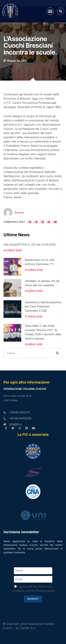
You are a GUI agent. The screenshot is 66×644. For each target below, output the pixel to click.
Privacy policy (45, 591)
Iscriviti (33, 599)
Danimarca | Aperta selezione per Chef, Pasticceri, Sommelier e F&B (43, 307)
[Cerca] (57, 353)
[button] (50, 11)
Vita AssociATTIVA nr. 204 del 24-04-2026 (30, 245)
